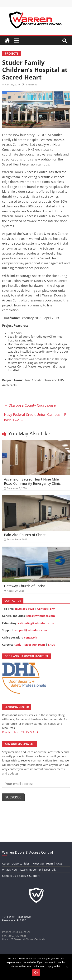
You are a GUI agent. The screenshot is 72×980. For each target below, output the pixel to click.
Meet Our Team (35, 645)
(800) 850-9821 (25, 609)
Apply (17, 645)
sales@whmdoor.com (41, 616)
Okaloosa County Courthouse (30, 405)
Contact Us (9, 876)
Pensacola (30, 637)
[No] (67, 967)
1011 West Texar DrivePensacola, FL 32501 (16, 919)
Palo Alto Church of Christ (25, 535)
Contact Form (46, 609)
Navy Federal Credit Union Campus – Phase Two (35, 417)
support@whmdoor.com (31, 630)
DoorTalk (50, 870)
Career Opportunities (16, 863)
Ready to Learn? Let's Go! (18, 732)
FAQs (51, 645)
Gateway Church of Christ (24, 586)
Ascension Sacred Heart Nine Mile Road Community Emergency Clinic (32, 481)
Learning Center (31, 870)
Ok (36, 973)
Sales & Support (29, 876)
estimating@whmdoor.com (36, 623)
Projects (12, 53)
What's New (10, 870)
